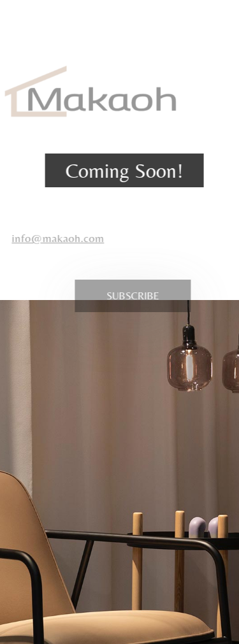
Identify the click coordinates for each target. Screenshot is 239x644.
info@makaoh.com (53, 238)
